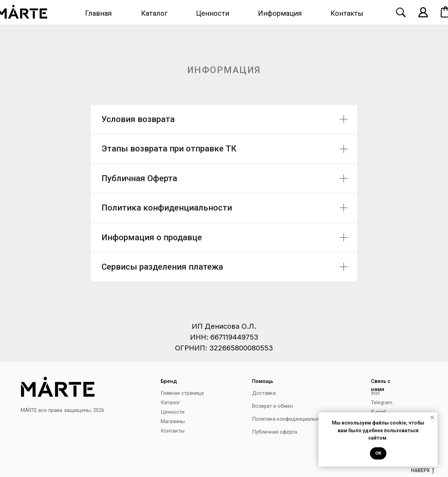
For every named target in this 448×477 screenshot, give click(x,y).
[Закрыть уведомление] (432, 418)
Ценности (213, 13)
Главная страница (182, 393)
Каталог (154, 13)
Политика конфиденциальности (291, 419)
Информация (280, 13)
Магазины (173, 421)
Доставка (264, 393)
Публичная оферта (275, 432)
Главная (98, 13)
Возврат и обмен (272, 406)
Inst (375, 393)
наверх (422, 471)
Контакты (347, 13)
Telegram (382, 403)
